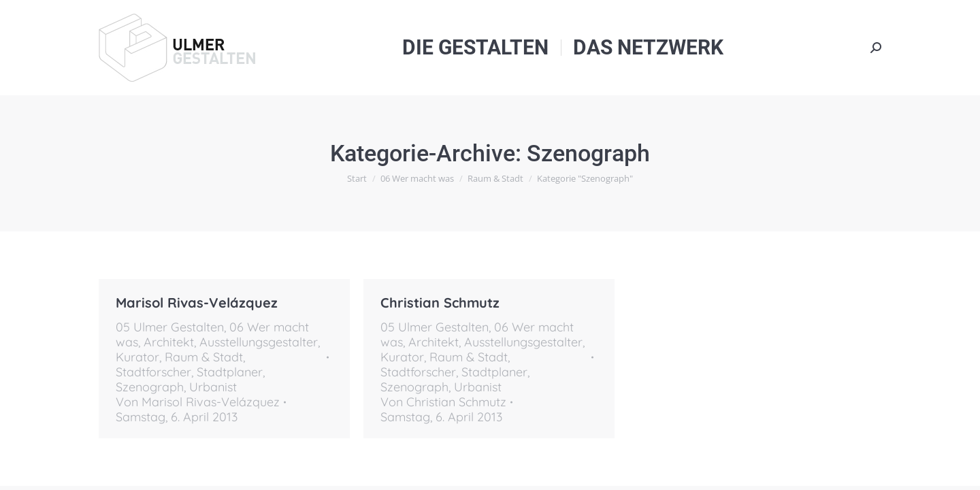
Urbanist (213, 387)
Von (198, 402)
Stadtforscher (153, 372)
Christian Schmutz (440, 303)
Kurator (137, 357)
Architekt (169, 342)
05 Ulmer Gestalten (170, 327)
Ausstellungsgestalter (259, 342)
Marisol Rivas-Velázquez (197, 303)
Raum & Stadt (204, 357)
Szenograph (150, 387)
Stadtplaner (230, 372)
